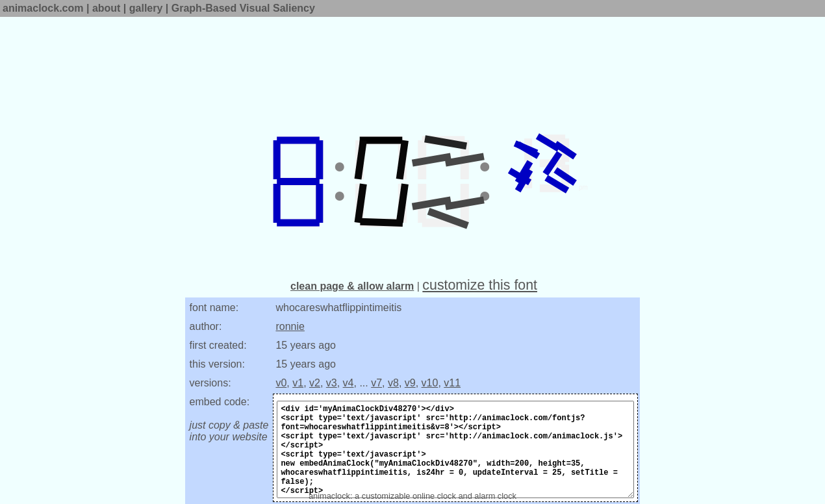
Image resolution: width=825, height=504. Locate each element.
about (107, 8)
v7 (376, 383)
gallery (146, 8)
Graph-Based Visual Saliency (243, 8)
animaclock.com (43, 8)
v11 (452, 383)
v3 (332, 383)
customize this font (480, 285)
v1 (298, 383)
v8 (393, 383)
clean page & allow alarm (352, 286)
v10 (430, 383)
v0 (281, 383)
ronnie (290, 326)
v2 (315, 383)
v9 (410, 383)
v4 (349, 383)
